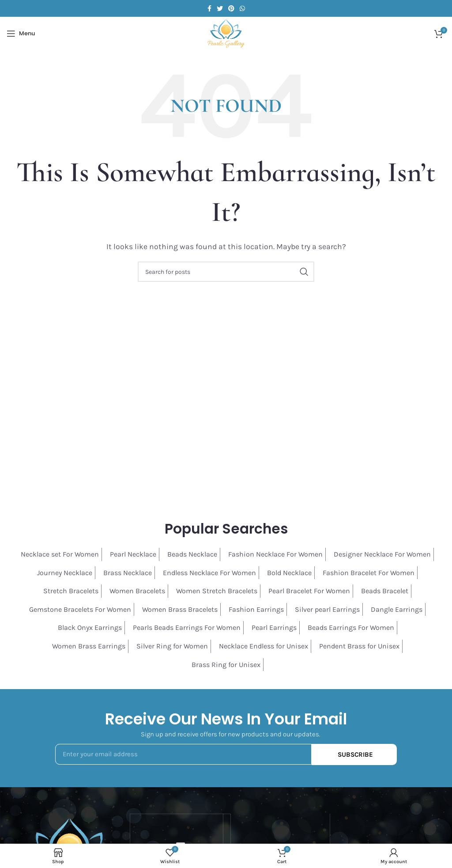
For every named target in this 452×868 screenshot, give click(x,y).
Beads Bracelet (385, 591)
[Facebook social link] (209, 8)
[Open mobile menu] (21, 34)
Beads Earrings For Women (351, 627)
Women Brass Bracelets (180, 609)
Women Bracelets (137, 591)
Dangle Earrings (397, 609)
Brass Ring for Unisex (226, 665)
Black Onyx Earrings (90, 627)
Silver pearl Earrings (327, 609)
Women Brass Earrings (89, 646)
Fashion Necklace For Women (275, 554)
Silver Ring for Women (172, 646)
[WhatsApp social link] (242, 8)
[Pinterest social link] (231, 8)
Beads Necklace (192, 554)
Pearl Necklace (133, 554)
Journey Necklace (65, 573)
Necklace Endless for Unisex (264, 646)
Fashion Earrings (256, 609)
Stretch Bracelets (71, 591)
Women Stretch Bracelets (217, 591)
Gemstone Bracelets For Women (80, 609)
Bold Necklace (289, 573)
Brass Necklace (128, 573)
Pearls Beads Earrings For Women (187, 627)
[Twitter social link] (220, 8)
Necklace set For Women (60, 554)
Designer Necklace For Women (382, 554)
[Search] (226, 272)
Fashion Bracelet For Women (369, 573)
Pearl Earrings (274, 627)
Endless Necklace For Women (209, 573)
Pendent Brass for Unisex (359, 646)
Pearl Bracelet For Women (309, 591)
